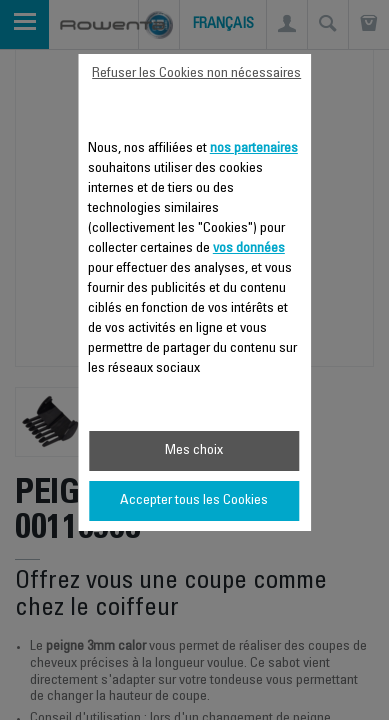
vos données (249, 249)
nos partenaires (254, 149)
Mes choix (194, 451)
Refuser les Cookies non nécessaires (196, 74)
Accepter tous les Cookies (194, 501)
